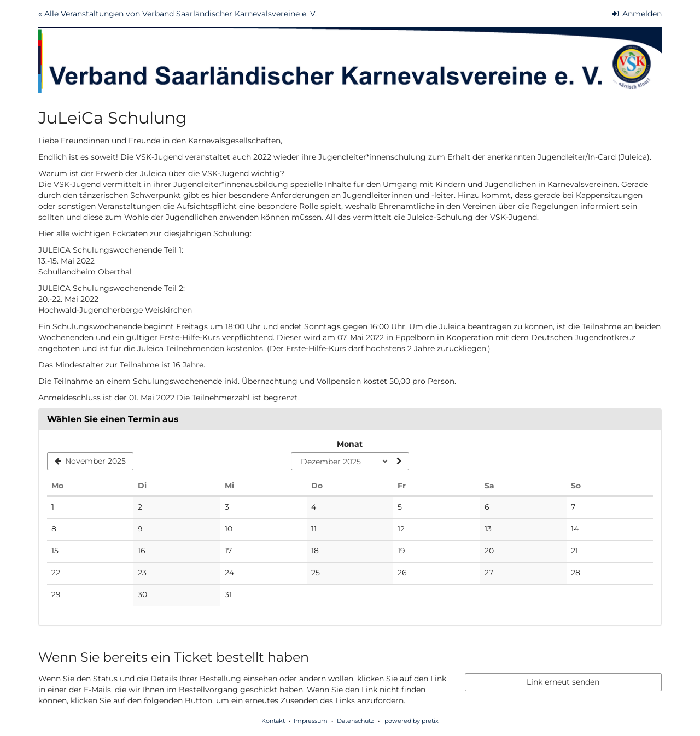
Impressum (311, 721)
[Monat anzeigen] (399, 462)
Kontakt (273, 721)
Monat (350, 444)
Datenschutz (355, 721)
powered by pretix (412, 721)
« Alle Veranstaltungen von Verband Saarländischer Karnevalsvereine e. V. (177, 14)
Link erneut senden (563, 682)
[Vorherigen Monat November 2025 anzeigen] (90, 462)
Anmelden (637, 14)
